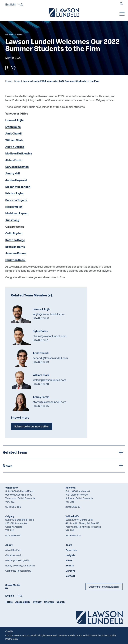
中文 (20, 4)
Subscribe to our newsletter (31, 426)
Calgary (10, 516)
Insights (70, 555)
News (17, 81)
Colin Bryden (14, 233)
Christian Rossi (15, 260)
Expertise (71, 550)
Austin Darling (15, 147)
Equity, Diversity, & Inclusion (20, 566)
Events (70, 566)
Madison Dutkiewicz (19, 153)
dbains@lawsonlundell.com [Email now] (49, 336)
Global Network (13, 555)
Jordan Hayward (16, 180)
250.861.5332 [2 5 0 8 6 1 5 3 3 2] (73, 507)
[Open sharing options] (13, 68)
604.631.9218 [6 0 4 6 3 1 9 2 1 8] (41, 384)
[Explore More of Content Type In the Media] (14, 35)
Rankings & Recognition (18, 560)
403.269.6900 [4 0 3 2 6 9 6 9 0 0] (13, 535)
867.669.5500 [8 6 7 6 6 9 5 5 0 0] (73, 535)
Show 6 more (20, 417)
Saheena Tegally (16, 200)
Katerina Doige (15, 240)
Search (61, 602)
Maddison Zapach (17, 213)
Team (69, 545)
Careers (70, 571)
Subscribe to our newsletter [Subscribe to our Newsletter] (104, 587)
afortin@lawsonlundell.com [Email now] (49, 402)
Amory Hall (13, 173)
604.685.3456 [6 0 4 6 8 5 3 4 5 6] (13, 507)
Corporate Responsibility (18, 571)
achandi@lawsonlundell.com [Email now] (50, 358)
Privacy (37, 602)
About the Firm (13, 550)
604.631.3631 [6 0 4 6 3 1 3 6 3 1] (41, 362)
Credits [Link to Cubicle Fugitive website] (9, 631)
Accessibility (23, 602)
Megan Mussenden (18, 187)
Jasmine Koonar (16, 253)
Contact (70, 576)
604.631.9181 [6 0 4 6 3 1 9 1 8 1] (40, 340)
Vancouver (12, 488)
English (10, 4)
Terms (9, 602)
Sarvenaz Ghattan (17, 167)
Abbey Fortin (14, 160)
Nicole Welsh (14, 207)
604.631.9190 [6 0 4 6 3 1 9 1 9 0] (41, 318)
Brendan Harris (15, 247)
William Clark (14, 140)
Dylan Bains (13, 127)
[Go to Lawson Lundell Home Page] (64, 12)
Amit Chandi (13, 133)
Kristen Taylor (15, 193)
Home (8, 81)
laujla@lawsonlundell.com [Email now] (49, 314)
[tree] (64, 459)
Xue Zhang (12, 220)
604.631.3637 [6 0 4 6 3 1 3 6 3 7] (41, 406)
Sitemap (49, 602)
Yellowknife (72, 516)
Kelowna (70, 488)
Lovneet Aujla (14, 120)
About (9, 545)
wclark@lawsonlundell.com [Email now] (49, 380)
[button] (121, 4)
